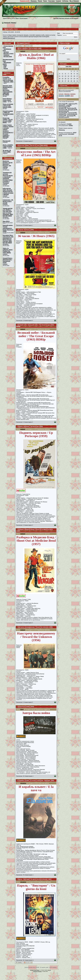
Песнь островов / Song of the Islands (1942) (8, 106)
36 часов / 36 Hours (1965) (7, 151)
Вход (17, 18)
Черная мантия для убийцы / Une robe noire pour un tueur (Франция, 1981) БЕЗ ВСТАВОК (8, 212)
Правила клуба (25, 1)
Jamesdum (62, 110)
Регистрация (23, 18)
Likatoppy (61, 114)
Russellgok (62, 113)
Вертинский (7, 141)
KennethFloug (63, 117)
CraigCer (61, 116)
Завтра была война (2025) (26, 707)
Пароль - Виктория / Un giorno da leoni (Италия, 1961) (34, 879)
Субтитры (65, 1)
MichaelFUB (71, 110)
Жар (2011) (6, 221)
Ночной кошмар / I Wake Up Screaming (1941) (8, 113)
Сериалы (6, 55)
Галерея (58, 1)
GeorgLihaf (71, 113)
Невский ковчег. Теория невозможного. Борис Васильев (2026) (8, 228)
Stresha (61, 105)
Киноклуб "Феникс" (10, 23)
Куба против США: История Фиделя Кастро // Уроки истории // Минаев (8, 191)
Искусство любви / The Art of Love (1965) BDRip (8, 120)
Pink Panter (62, 104)
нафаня (5, 254)
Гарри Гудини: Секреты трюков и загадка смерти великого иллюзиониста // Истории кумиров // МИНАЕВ (8, 131)
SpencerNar (70, 108)
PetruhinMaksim (63, 107)
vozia (68, 105)
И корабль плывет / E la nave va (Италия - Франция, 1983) (8, 80)
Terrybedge (70, 116)
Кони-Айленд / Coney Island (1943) (7, 100)
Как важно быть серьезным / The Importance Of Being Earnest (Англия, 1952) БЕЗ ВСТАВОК (8, 239)
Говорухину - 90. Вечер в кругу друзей (8, 201)
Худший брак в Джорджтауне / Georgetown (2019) (8, 260)
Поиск (45, 1)
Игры (5, 65)
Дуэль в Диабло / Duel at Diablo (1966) (8, 146)
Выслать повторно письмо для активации (66, 18)
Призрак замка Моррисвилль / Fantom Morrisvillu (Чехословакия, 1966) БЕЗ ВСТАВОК (8, 90)
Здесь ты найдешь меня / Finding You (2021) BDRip (8, 250)
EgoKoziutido (71, 114)
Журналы (34, 1)
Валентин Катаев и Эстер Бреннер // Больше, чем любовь (8, 164)
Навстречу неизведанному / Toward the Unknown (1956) (35, 627)
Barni (4, 223)
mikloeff (5, 169)
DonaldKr (61, 108)
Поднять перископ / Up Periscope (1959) (30, 426)
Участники (51, 1)
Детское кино (8, 57)
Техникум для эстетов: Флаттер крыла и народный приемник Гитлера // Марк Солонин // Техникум (8, 178)
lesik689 (5, 204)
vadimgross (72, 104)
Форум (40, 1)
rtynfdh (5, 233)
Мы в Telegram (74, 1)
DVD (5, 67)
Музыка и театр (8, 54)
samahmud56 (63, 111)
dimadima (6, 217)
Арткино (6, 52)
